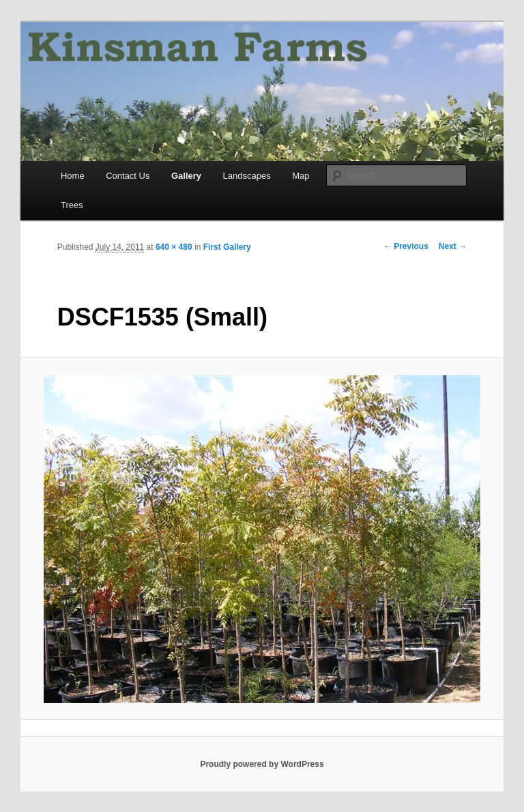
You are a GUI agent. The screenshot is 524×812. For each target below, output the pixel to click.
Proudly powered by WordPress (262, 764)
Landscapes (247, 176)
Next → (453, 246)
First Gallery (227, 247)
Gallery (186, 176)
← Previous (406, 246)
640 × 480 (174, 247)
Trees (72, 205)
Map (301, 176)
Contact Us (128, 176)
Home (73, 176)
